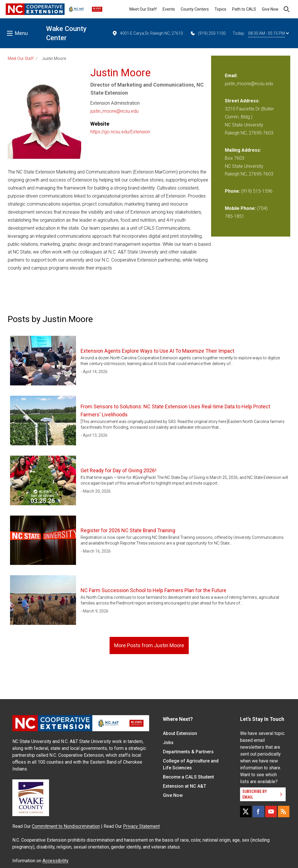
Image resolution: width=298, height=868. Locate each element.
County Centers (195, 9)
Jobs (168, 743)
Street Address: (242, 101)
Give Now (270, 9)
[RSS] (284, 812)
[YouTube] (271, 812)
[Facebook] (258, 812)
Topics (220, 9)
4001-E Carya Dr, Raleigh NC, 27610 (147, 33)
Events (169, 9)
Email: (231, 76)
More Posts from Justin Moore (149, 645)
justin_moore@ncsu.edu (114, 111)
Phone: (232, 191)
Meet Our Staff (143, 9)
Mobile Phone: (240, 208)
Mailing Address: (243, 150)
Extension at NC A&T (185, 786)
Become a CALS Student (188, 777)
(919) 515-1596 (257, 191)
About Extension (180, 733)
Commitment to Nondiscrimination (66, 826)
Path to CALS (244, 9)
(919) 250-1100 (208, 33)
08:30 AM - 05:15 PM (268, 33)
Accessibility (55, 861)
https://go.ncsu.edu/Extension (120, 132)
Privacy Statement (141, 826)
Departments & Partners (188, 752)
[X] (246, 812)
